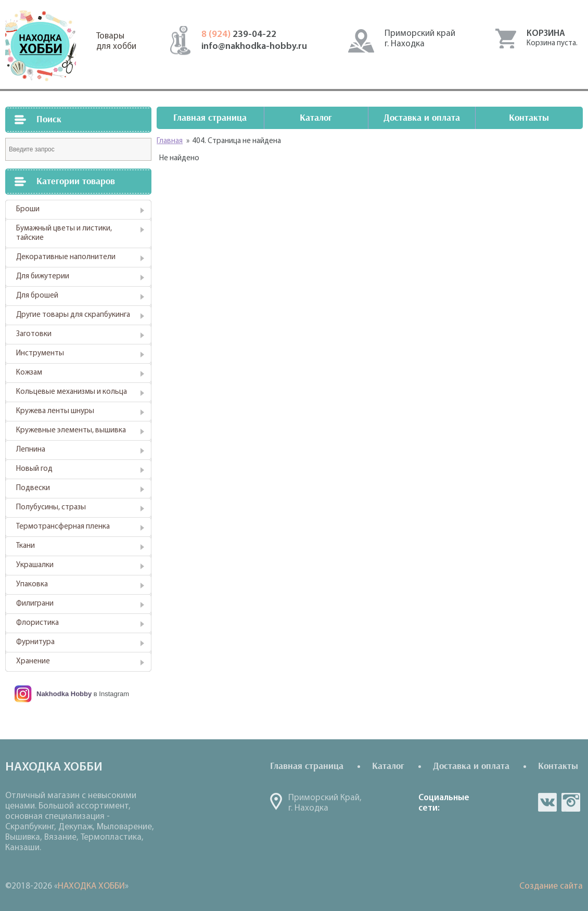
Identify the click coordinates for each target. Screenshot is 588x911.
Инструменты (40, 354)
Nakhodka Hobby (64, 694)
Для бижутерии (43, 277)
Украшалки (35, 565)
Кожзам (29, 373)
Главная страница (210, 118)
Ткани (25, 546)
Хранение (33, 662)
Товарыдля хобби (116, 41)
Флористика (37, 623)
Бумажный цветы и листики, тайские (64, 233)
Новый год (34, 469)
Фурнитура (35, 642)
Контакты (529, 118)
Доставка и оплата (422, 118)
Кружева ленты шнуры (55, 411)
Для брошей (37, 296)
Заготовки (34, 334)
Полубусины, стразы (51, 508)
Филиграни (35, 604)
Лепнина (31, 450)
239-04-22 (239, 35)
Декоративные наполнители (66, 257)
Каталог (316, 118)
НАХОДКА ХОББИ (91, 886)
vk (547, 802)
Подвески (33, 488)
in (571, 802)
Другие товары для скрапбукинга (73, 315)
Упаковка (32, 585)
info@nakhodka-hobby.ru (254, 47)
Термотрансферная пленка (63, 527)
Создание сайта (551, 886)
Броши (28, 209)
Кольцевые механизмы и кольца (72, 392)
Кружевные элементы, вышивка (71, 431)
